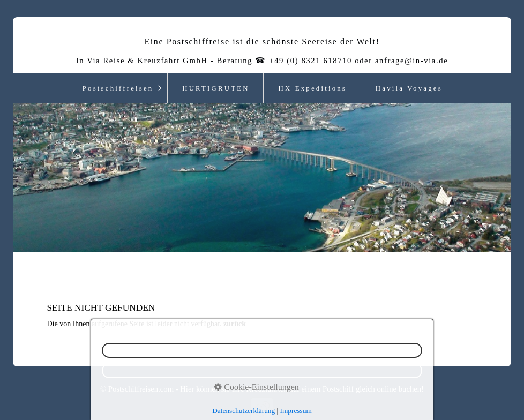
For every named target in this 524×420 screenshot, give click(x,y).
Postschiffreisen (118, 88)
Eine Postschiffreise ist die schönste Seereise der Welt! (262, 42)
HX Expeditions (312, 88)
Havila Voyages (409, 88)
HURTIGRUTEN (216, 88)
